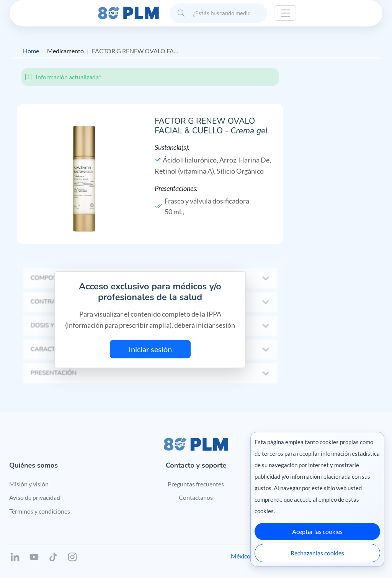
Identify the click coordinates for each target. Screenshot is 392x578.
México (241, 556)
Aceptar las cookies (317, 531)
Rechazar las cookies (317, 553)
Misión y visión (29, 484)
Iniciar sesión (150, 349)
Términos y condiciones (40, 511)
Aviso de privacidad (35, 497)
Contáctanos (196, 497)
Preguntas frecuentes (196, 484)
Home (31, 51)
